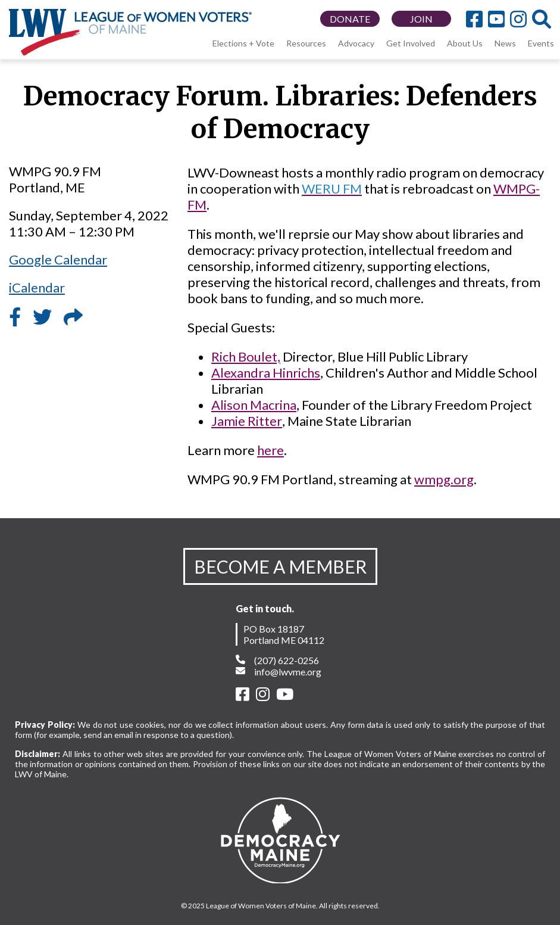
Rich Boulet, (246, 356)
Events (541, 43)
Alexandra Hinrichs (266, 373)
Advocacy (356, 43)
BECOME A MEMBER (280, 566)
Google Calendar (58, 259)
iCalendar (37, 287)
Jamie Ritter (247, 421)
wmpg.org (444, 479)
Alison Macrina (254, 405)
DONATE (350, 19)
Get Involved (411, 43)
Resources (306, 43)
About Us (465, 43)
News (505, 43)
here (270, 450)
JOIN (421, 19)
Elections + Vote (243, 43)
